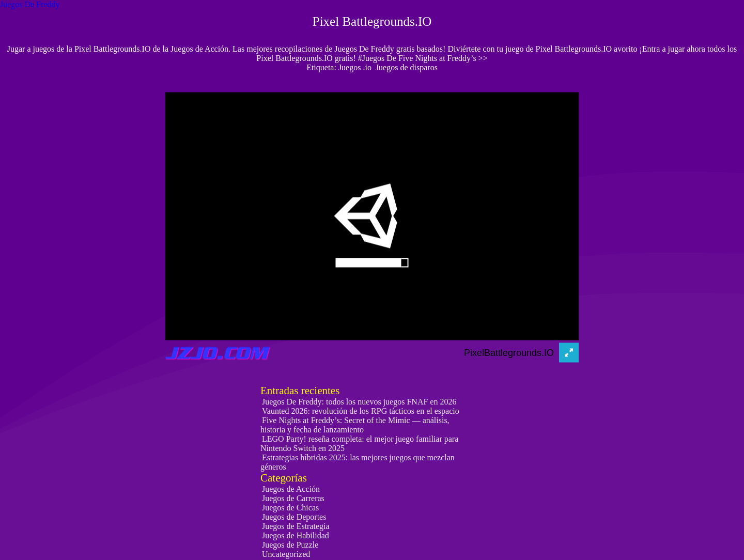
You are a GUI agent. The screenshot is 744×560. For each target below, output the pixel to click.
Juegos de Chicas (290, 508)
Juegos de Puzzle (290, 545)
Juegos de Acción (291, 489)
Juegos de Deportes (294, 517)
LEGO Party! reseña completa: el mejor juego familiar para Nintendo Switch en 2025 (359, 444)
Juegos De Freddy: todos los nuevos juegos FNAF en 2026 (359, 402)
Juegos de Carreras (293, 498)
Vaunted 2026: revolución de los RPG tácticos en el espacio (361, 411)
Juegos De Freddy (30, 4)
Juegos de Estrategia (296, 526)
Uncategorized (286, 554)
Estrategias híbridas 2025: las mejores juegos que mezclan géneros (358, 462)
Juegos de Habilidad (296, 535)
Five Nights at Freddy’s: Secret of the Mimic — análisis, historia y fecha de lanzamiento (355, 425)
